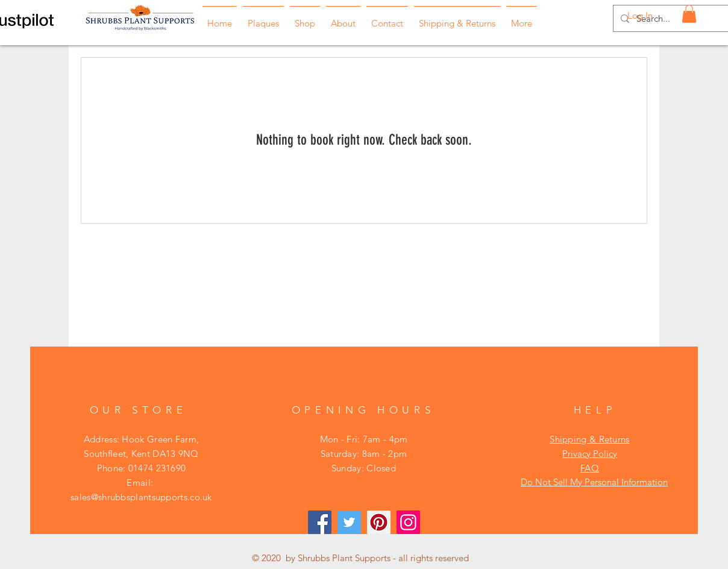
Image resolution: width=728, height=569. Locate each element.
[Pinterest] (379, 522)
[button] (689, 14)
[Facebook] (320, 522)
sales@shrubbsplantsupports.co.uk (141, 497)
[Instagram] (408, 522)
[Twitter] (349, 522)
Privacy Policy (590, 454)
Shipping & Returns (589, 439)
